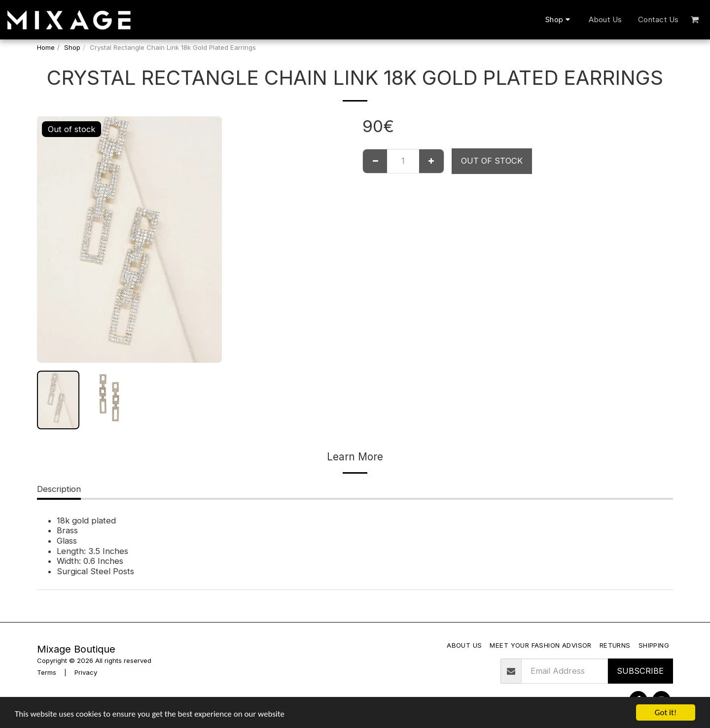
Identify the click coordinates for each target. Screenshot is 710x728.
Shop (72, 47)
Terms (47, 672)
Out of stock (492, 161)
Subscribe (640, 671)
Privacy (86, 672)
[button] (695, 19)
